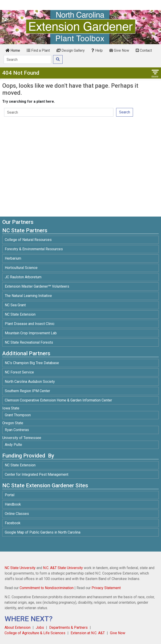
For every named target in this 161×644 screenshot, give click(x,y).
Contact (144, 50)
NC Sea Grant (15, 305)
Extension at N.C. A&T (88, 633)
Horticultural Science (21, 268)
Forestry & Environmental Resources (34, 249)
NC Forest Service (19, 372)
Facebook (13, 523)
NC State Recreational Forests (29, 342)
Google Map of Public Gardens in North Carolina (43, 532)
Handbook (13, 504)
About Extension (18, 627)
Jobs (40, 627)
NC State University (20, 568)
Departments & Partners (68, 627)
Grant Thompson (18, 415)
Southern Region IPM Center (27, 391)
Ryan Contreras (17, 430)
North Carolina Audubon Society (30, 382)
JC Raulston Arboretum (23, 277)
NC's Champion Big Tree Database (32, 363)
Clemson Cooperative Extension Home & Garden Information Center (58, 400)
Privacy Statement (106, 588)
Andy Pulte (13, 445)
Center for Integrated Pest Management (37, 474)
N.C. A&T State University (63, 568)
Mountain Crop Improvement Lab (31, 333)
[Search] (27, 59)
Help (97, 50)
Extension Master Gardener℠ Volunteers (37, 286)
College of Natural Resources (28, 240)
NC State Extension (20, 314)
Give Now (119, 50)
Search (125, 112)
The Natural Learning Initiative (28, 296)
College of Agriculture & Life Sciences (35, 633)
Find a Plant (38, 50)
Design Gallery (71, 50)
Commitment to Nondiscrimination (47, 588)
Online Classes (17, 514)
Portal (10, 495)
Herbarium (13, 258)
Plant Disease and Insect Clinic (30, 324)
